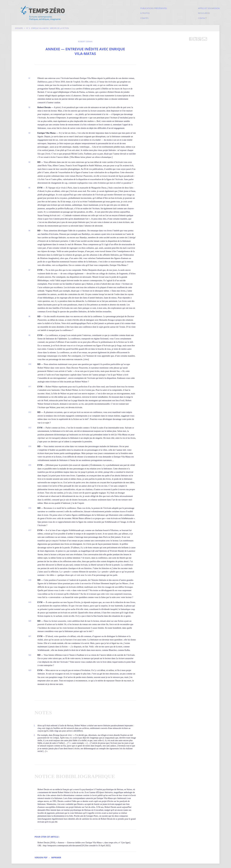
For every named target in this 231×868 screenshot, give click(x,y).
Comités (144, 18)
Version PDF (41, 858)
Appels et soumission (209, 8)
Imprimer (56, 858)
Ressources (204, 13)
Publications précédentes (154, 8)
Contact (202, 18)
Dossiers (19, 28)
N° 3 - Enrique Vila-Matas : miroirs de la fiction (48, 28)
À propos (145, 13)
